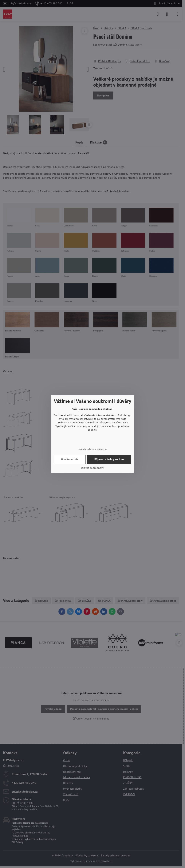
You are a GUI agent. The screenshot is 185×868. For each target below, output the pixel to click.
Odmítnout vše (70, 459)
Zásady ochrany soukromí (93, 449)
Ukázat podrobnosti (93, 468)
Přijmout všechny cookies (109, 459)
